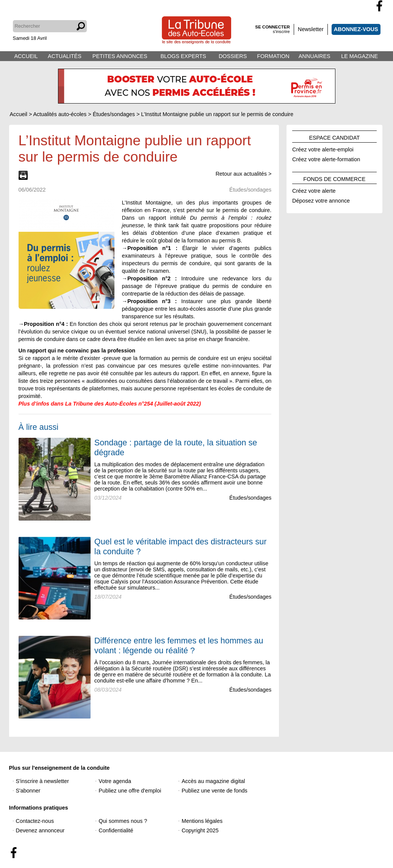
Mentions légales (202, 821)
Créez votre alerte (314, 190)
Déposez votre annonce (321, 200)
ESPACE (334, 137)
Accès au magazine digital (213, 781)
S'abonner (28, 791)
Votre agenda (115, 781)
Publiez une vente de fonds (215, 791)
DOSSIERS (233, 56)
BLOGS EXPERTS (183, 56)
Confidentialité (116, 830)
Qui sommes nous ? (123, 821)
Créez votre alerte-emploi (323, 148)
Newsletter (311, 29)
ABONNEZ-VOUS (356, 29)
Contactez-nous (35, 821)
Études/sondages (250, 498)
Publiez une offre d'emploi (130, 791)
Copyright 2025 (200, 830)
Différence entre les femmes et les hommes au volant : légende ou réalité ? (179, 645)
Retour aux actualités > (244, 174)
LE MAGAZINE (359, 56)
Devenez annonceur (40, 830)
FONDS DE (334, 178)
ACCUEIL (26, 56)
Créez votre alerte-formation (326, 158)
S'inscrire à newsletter (42, 781)
